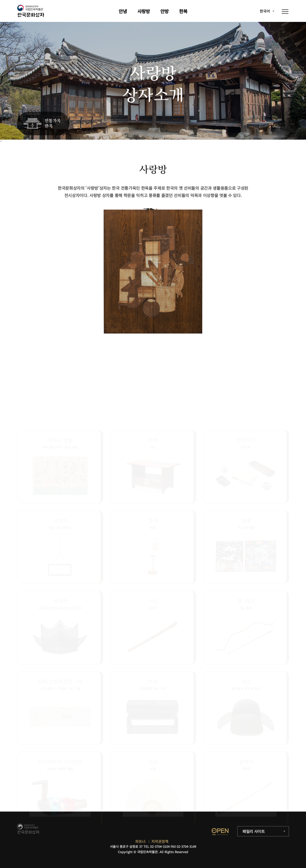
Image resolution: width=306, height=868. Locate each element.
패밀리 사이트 (254, 831)
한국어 (265, 11)
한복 (183, 11)
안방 (164, 11)
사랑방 (144, 11)
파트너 (140, 841)
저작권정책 (160, 841)
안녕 (123, 11)
